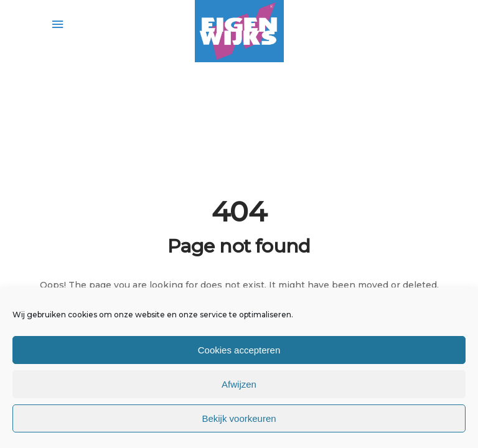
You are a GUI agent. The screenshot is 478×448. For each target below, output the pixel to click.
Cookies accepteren (239, 350)
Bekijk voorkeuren (239, 418)
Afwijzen (239, 384)
